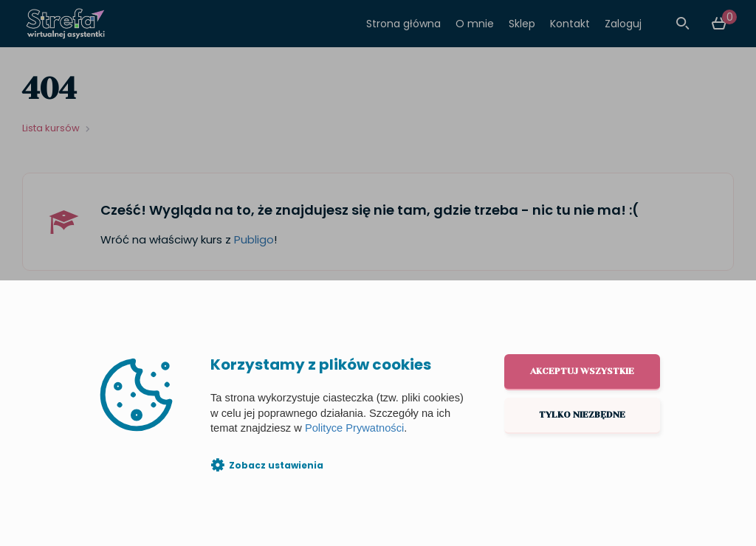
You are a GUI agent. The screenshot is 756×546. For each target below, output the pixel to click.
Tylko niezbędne (582, 415)
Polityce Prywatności (354, 428)
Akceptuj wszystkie (582, 371)
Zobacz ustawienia (276, 465)
